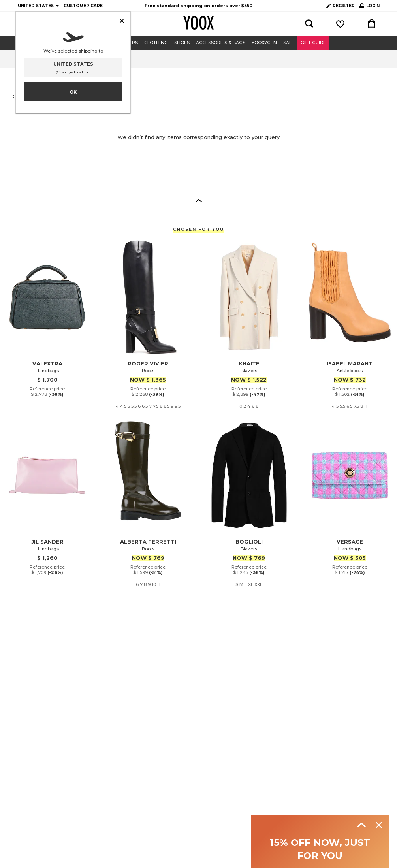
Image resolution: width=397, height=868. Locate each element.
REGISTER (340, 6)
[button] (199, 200)
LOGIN (370, 6)
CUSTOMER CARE (83, 6)
